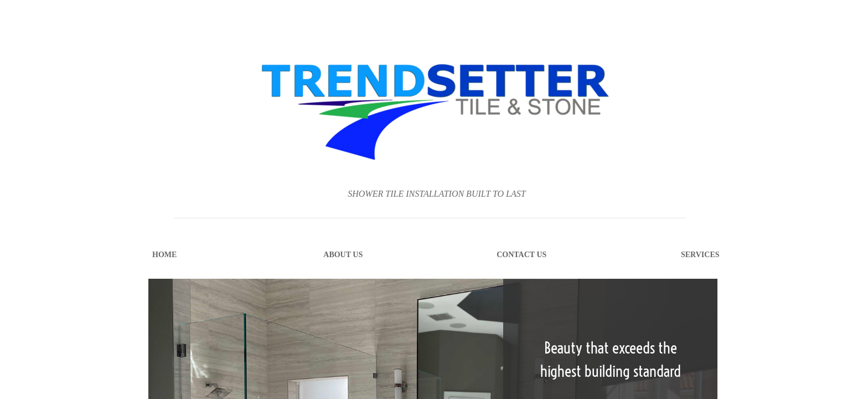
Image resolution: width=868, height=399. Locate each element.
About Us (343, 255)
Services (700, 255)
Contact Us (521, 255)
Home (164, 255)
